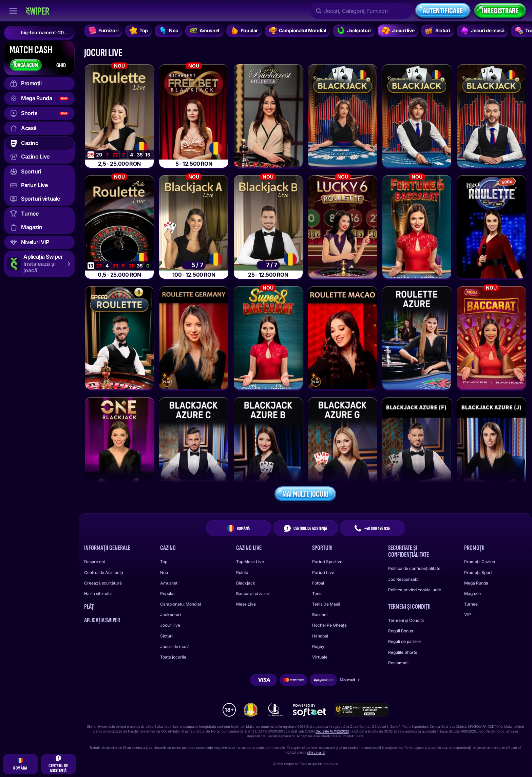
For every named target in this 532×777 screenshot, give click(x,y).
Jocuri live (170, 625)
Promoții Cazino (480, 562)
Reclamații (398, 663)
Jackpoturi (170, 615)
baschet (320, 615)
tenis (317, 594)
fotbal (318, 583)
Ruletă (242, 572)
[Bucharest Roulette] (119, 116)
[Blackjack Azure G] (343, 449)
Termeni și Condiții (406, 620)
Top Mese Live (250, 562)
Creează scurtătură (103, 583)
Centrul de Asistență (104, 572)
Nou (164, 572)
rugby (318, 646)
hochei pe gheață (329, 625)
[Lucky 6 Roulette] (343, 227)
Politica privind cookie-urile (415, 590)
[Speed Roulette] (119, 338)
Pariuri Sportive (327, 562)
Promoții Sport (478, 572)
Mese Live (246, 604)
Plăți (89, 607)
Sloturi (166, 636)
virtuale (320, 657)
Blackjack (246, 583)
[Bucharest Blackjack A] (194, 227)
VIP (468, 615)
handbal (320, 636)
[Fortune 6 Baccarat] (417, 227)
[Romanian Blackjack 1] (343, 116)
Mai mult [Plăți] (350, 680)
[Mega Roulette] (491, 227)
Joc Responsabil (404, 579)
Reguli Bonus (401, 631)
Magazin (472, 594)
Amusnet (169, 583)
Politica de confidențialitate (414, 568)
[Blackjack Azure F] (417, 449)
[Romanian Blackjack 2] (417, 116)
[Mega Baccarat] (491, 338)
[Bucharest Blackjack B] (268, 227)
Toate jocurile (173, 657)
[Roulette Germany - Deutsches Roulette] (194, 338)
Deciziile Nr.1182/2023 (332, 731)
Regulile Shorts (403, 652)
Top (164, 562)
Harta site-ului (98, 594)
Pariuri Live (323, 572)
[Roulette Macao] (343, 338)
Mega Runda (476, 583)
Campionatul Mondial (180, 604)
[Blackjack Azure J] (491, 449)
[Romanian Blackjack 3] (491, 116)
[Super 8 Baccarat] (268, 338)
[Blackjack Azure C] (194, 449)
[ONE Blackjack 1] (119, 449)
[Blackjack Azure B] (268, 449)
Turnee (471, 604)
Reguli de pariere (404, 641)
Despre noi (94, 562)
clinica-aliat (316, 752)
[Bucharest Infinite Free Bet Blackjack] (194, 116)
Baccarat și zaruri (253, 594)
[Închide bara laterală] (13, 11)
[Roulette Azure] (417, 338)
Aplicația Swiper (102, 620)
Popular (168, 594)
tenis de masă (326, 604)
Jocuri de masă (175, 646)
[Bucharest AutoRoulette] (119, 227)
